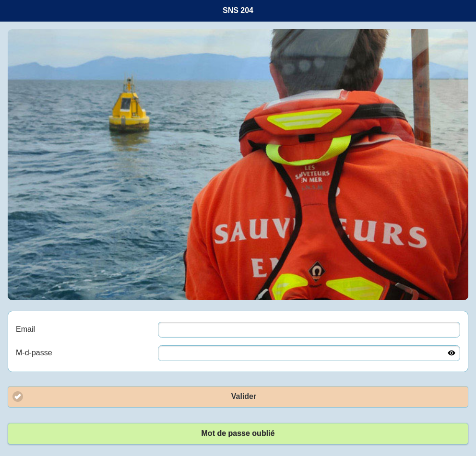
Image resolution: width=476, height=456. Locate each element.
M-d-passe (34, 353)
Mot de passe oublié (238, 433)
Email (25, 329)
